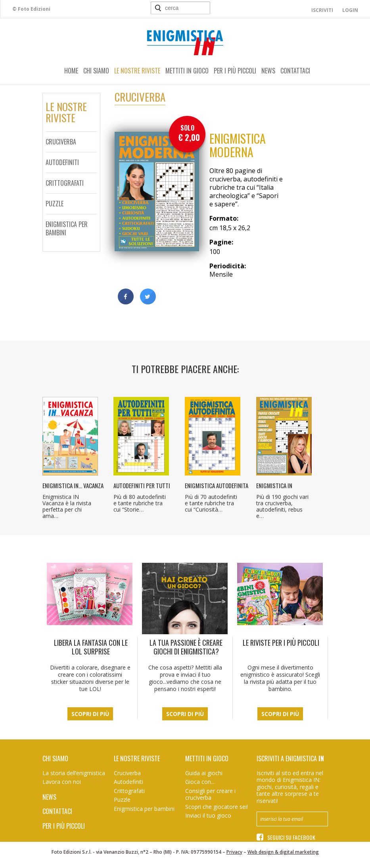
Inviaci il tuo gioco (208, 815)
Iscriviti (322, 10)
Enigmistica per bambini (67, 228)
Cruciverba (61, 142)
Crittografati (65, 183)
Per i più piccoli (235, 71)
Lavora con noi (62, 782)
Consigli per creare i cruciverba (210, 794)
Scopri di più (90, 714)
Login (350, 10)
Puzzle (55, 204)
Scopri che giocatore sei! (217, 807)
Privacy (234, 852)
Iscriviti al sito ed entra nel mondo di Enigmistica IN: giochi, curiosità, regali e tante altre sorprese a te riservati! (290, 787)
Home (71, 71)
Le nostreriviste (66, 112)
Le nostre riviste (137, 71)
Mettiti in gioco (187, 71)
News (268, 71)
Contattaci (295, 71)
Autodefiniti (62, 162)
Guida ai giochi (204, 773)
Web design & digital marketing (283, 852)
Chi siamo (96, 71)
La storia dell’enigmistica (74, 773)
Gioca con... (200, 782)
